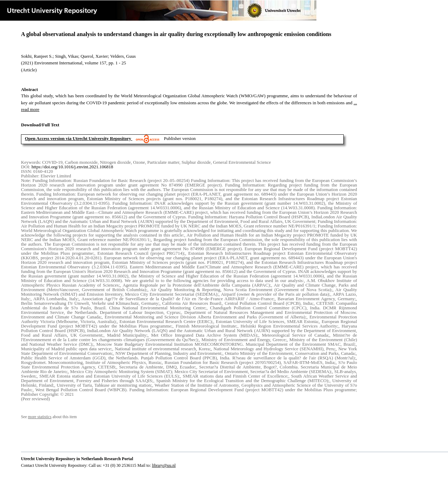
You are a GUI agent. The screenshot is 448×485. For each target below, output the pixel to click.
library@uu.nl (164, 465)
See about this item (49, 417)
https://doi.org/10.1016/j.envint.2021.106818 (72, 167)
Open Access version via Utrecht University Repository (78, 138)
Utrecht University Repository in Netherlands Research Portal (77, 459)
